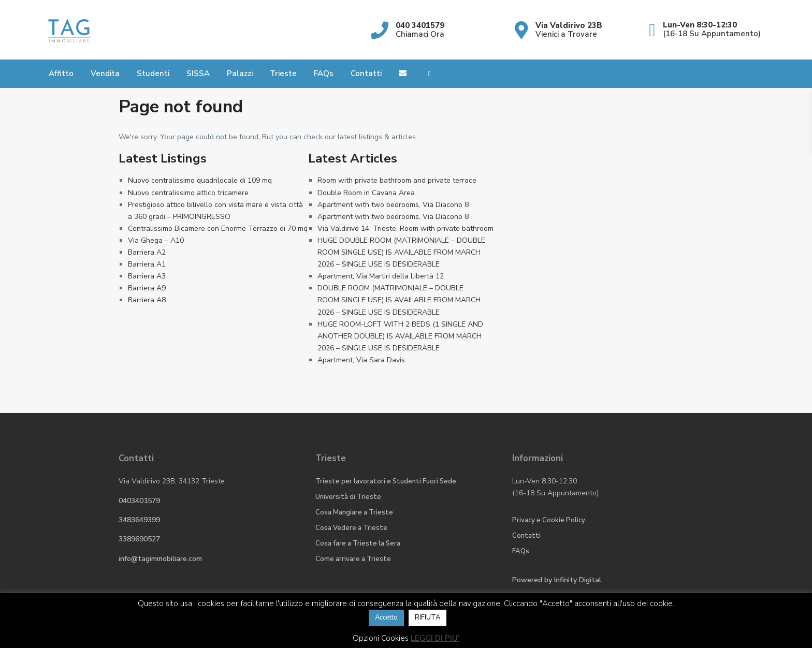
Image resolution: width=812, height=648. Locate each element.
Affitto (61, 73)
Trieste (283, 73)
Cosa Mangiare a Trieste (354, 512)
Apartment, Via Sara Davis (361, 360)
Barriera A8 (147, 300)
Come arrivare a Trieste (353, 559)
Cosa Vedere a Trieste (351, 528)
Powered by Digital (557, 580)
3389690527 (139, 539)
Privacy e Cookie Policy (549, 520)
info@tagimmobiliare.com (160, 559)
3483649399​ (139, 520)
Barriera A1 (147, 264)
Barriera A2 (147, 252)
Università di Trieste (348, 497)
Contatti (366, 73)
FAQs (324, 73)
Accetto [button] (386, 617)
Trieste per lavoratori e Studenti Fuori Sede (386, 481)
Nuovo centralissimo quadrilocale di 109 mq (200, 180)
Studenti (153, 73)
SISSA (198, 73)
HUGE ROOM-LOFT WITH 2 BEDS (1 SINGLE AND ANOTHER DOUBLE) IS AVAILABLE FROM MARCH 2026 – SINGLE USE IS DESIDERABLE (400, 336)
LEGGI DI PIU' (435, 638)
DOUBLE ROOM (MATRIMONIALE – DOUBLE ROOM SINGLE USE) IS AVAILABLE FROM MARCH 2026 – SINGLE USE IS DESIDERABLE (399, 300)
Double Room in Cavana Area (366, 193)
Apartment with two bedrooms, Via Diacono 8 (393, 205)
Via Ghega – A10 (156, 240)
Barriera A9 (147, 288)
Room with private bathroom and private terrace (397, 180)
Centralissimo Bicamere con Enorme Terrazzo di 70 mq (218, 229)
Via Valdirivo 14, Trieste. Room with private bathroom (405, 229)
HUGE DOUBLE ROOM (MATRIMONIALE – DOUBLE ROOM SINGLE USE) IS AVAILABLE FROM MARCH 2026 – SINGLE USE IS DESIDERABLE (401, 252)
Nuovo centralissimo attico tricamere (188, 193)
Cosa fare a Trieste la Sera (358, 543)
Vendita (105, 73)
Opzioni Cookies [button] (381, 638)
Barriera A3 (147, 276)
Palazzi (240, 73)
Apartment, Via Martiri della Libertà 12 (381, 276)
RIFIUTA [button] (427, 617)
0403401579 (139, 501)
